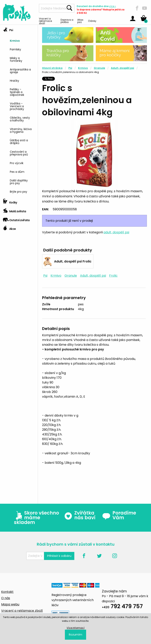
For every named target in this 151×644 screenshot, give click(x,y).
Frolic (113, 276)
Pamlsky (15, 49)
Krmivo (15, 40)
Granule (99, 68)
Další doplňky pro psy (19, 182)
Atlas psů (80, 21)
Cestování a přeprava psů (19, 153)
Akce (9, 228)
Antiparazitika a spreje (20, 71)
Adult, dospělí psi (122, 68)
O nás (6, 598)
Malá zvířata (15, 210)
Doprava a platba (67, 21)
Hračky (14, 80)
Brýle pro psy (18, 191)
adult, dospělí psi (116, 232)
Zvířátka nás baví (80, 515)
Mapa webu (10, 604)
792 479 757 (122, 607)
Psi (8, 29)
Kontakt (7, 592)
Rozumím (75, 635)
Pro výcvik (17, 163)
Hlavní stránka (52, 68)
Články (92, 21)
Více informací (76, 628)
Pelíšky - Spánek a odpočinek (17, 92)
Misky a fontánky (16, 59)
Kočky (10, 201)
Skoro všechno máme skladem (36, 518)
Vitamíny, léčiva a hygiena (21, 130)
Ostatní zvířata (16, 219)
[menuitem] (22, 40)
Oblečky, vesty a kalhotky (20, 119)
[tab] (19, 111)
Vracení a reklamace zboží (45, 21)
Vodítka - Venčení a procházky (17, 106)
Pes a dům (17, 171)
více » (113, 6)
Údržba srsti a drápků (19, 141)
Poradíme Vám (119, 515)
